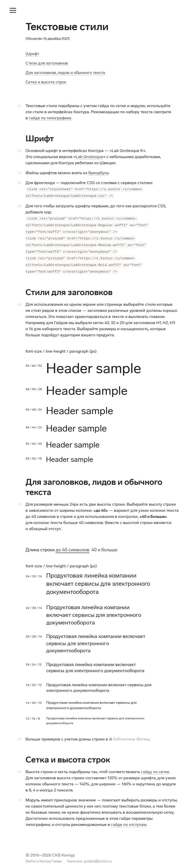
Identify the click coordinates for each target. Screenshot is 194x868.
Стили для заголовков (47, 63)
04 (19, 183)
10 (20, 795)
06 (19, 299)
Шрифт (32, 54)
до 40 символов (72, 544)
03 (19, 173)
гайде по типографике (50, 118)
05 (19, 205)
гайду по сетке (155, 766)
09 (19, 766)
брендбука (99, 173)
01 (20, 106)
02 (19, 151)
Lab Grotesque (89, 157)
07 (20, 499)
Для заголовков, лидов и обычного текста (65, 73)
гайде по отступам (129, 819)
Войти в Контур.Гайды (44, 856)
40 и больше (104, 544)
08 (19, 734)
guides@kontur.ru (98, 856)
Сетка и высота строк (46, 82)
